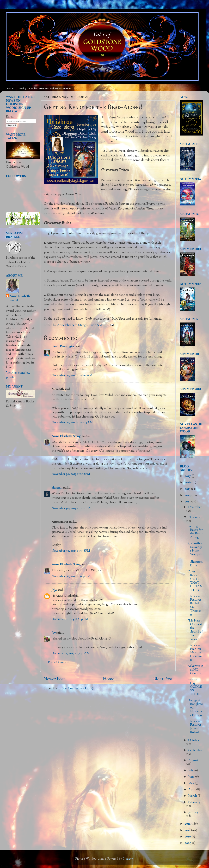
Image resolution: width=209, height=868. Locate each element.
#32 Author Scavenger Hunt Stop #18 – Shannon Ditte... (195, 555)
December (195, 507)
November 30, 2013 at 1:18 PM (71, 474)
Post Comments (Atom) (77, 689)
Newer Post (54, 679)
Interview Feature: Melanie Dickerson (195, 653)
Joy (54, 633)
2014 (188, 495)
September (195, 750)
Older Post (162, 679)
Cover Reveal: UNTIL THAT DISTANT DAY (195, 581)
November (195, 517)
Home (10, 88)
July (191, 771)
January (193, 812)
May (192, 783)
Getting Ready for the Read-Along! (195, 532)
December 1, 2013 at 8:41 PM (70, 619)
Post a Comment (59, 662)
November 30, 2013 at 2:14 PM (71, 508)
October (194, 740)
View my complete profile (18, 375)
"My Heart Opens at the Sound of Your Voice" (195, 630)
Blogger (128, 859)
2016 (188, 483)
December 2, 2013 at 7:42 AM (71, 653)
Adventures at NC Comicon (195, 670)
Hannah (57, 488)
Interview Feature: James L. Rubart (194, 727)
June (192, 777)
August (193, 760)
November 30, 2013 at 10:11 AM (72, 376)
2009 (188, 843)
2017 (188, 476)
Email (10, 117)
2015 (188, 489)
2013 (188, 502)
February (194, 802)
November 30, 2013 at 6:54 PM (71, 577)
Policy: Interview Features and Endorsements (45, 88)
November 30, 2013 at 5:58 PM (71, 551)
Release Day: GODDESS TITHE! (195, 687)
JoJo (54, 590)
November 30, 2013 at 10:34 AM (72, 423)
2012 (188, 824)
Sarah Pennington (64, 347)
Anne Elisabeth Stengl (66, 436)
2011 (188, 830)
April (192, 790)
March (193, 796)
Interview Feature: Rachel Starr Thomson (195, 606)
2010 (188, 837)
